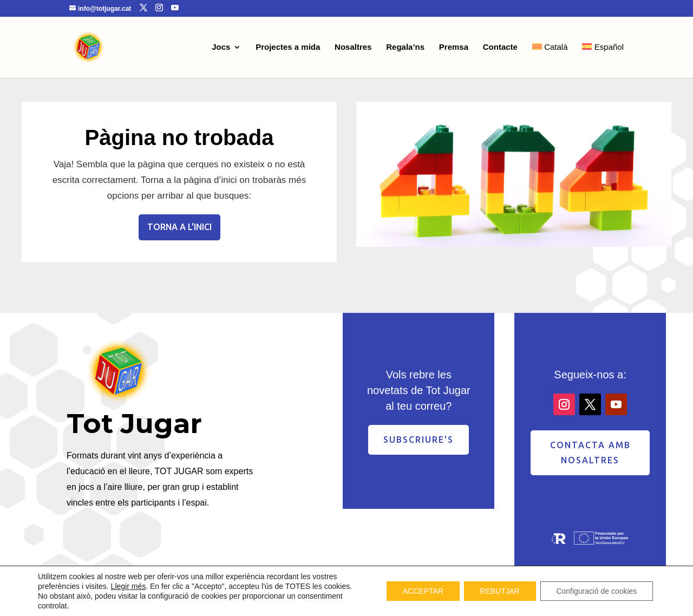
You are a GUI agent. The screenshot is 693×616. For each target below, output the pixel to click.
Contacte (500, 47)
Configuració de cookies (596, 591)
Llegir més (129, 586)
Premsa (454, 47)
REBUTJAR (499, 591)
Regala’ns (405, 47)
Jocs (221, 47)
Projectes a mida (288, 47)
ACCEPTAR (421, 591)
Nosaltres (353, 47)
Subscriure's (419, 440)
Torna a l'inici (179, 227)
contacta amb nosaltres (590, 452)
